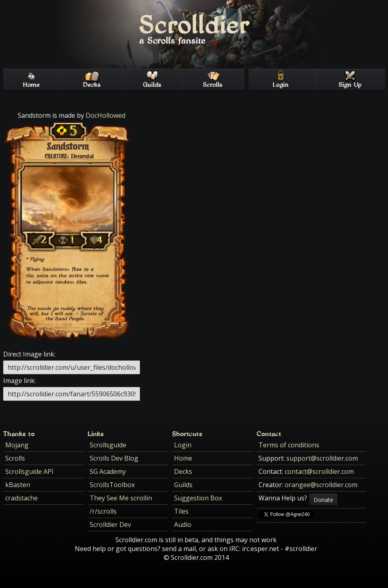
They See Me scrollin (121, 498)
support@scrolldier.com (322, 458)
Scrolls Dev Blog (114, 458)
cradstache (22, 498)
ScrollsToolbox (112, 485)
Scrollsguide (108, 445)
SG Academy (108, 471)
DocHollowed (106, 115)
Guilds (183, 485)
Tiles (181, 511)
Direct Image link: (29, 354)
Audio (183, 524)
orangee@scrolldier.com (321, 485)
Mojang (17, 445)
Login (183, 445)
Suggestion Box (198, 498)
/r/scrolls (103, 511)
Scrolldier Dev (110, 524)
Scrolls (15, 458)
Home (183, 458)
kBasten (18, 485)
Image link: (20, 381)
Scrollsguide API (29, 471)
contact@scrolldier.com (319, 471)
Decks (183, 471)
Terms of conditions (289, 445)
